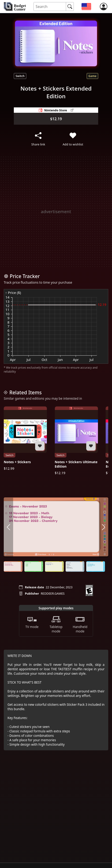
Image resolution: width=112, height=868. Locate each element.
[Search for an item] (50, 7)
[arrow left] (8, 527)
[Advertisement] (56, 212)
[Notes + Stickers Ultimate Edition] (76, 441)
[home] (15, 7)
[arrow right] (104, 527)
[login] (104, 7)
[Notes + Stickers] (25, 439)
